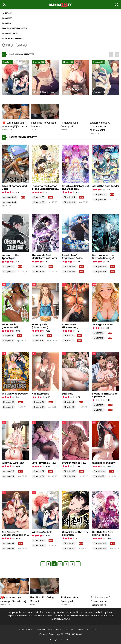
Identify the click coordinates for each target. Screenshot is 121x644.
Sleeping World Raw (104, 463)
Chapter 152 (69, 271)
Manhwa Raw (10, 34)
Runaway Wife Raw (13, 463)
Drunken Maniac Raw (74, 463)
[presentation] (111, 55)
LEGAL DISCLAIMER (44, 630)
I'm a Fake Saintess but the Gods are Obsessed (76, 189)
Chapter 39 (39, 407)
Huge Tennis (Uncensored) (10, 326)
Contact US (82, 630)
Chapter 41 (8, 266)
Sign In (8, 45)
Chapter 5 (99, 405)
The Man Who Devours (15, 394)
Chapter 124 (69, 197)
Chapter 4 (99, 410)
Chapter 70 (39, 197)
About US (69, 630)
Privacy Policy (25, 630)
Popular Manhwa (12, 39)
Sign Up (21, 45)
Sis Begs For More (102, 324)
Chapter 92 (9, 402)
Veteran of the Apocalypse (10, 257)
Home (7, 13)
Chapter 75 (9, 471)
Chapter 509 (100, 199)
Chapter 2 (68, 341)
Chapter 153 (69, 266)
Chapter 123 (69, 202)
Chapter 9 (8, 336)
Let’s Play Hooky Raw (44, 463)
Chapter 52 (69, 407)
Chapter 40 (9, 271)
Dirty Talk (67, 394)
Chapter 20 (99, 471)
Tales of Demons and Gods (14, 187)
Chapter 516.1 (9, 202)
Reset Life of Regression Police (72, 257)
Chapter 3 (68, 336)
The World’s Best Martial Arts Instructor (44, 257)
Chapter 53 (69, 402)
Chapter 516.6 (10, 197)
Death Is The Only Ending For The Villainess (102, 535)
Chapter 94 (9, 543)
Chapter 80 (39, 266)
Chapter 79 (39, 271)
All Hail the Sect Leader (106, 186)
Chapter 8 (8, 341)
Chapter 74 (9, 476)
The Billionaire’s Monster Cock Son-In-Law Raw (14, 535)
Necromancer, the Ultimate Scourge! (103, 257)
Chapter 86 (39, 540)
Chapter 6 (38, 341)
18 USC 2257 (97, 630)
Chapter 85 (39, 545)
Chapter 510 (100, 194)
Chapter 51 (39, 476)
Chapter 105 (69, 471)
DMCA (58, 630)
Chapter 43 (69, 543)
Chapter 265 (100, 266)
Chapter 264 (100, 271)
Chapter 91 (8, 407)
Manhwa (7, 18)
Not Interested (40, 394)
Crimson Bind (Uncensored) (70, 326)
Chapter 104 (69, 476)
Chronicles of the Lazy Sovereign (75, 533)
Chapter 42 (69, 548)
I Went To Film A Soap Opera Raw (105, 395)
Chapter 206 (100, 543)
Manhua (7, 23)
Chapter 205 (100, 548)
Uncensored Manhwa (15, 28)
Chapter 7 (38, 336)
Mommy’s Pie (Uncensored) (40, 326)
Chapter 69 (39, 202)
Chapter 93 (9, 548)
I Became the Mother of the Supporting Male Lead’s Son (45, 189)
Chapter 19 (99, 476)
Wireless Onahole (42, 532)
